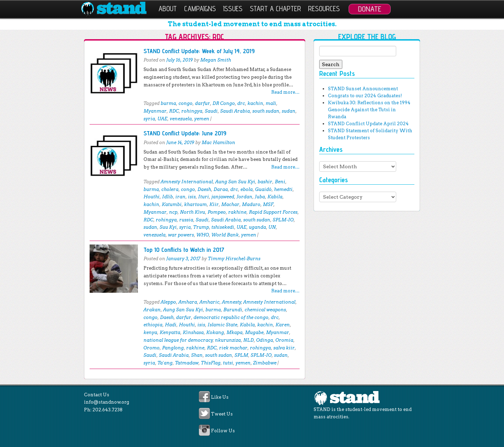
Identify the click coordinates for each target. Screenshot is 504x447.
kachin (255, 103)
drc (241, 103)
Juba (260, 197)
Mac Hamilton (218, 143)
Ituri (204, 197)
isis (192, 197)
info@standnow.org (107, 402)
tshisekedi (223, 227)
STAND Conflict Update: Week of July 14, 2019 (199, 51)
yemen (202, 119)
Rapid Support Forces (273, 212)
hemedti (283, 189)
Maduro (251, 204)
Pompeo (217, 212)
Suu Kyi (168, 227)
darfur (202, 103)
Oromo (152, 348)
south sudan (266, 111)
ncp (173, 212)
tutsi (228, 363)
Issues (233, 9)
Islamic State (222, 325)
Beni (280, 182)
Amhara (188, 302)
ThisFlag (211, 363)
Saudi (211, 111)
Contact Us (97, 395)
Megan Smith (216, 60)
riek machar (233, 348)
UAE (162, 119)
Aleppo (168, 302)
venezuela (181, 119)
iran (180, 197)
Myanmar (155, 111)
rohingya (192, 111)
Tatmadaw (187, 363)
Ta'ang (165, 363)
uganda (257, 227)
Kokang (215, 332)
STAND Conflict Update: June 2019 (185, 133)
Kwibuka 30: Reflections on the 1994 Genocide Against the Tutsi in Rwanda (369, 110)
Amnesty (232, 302)
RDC (174, 111)
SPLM (241, 355)
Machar (230, 204)
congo (185, 103)
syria (149, 119)
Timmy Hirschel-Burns (234, 259)
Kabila (275, 197)
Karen (283, 325)
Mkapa (234, 332)
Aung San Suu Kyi (235, 182)
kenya (150, 332)
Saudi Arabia (235, 111)
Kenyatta (170, 332)
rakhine (237, 212)
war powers (181, 235)
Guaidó (263, 189)
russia (186, 220)
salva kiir (284, 348)
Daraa (221, 189)
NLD (248, 340)
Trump (201, 227)
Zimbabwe (265, 363)
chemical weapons (265, 310)
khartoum (195, 204)
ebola (247, 189)
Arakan (152, 310)
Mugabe (254, 332)
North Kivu (192, 212)
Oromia (284, 340)
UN (272, 227)
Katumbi (172, 204)
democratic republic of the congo (231, 317)
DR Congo (224, 103)
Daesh (204, 189)
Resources (324, 9)
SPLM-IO (283, 220)
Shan (197, 355)
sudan (289, 111)
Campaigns (200, 9)
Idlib (167, 197)
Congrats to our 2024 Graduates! (365, 96)
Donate (370, 9)
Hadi (171, 325)
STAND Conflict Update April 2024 (368, 124)
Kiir (214, 204)
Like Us (220, 397)
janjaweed (223, 197)
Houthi (152, 197)
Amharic (209, 302)
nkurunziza (228, 340)
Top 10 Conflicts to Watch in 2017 (184, 250)
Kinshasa (193, 332)
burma (168, 103)
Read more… (285, 92)
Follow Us (223, 431)
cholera (170, 189)
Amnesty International (187, 182)
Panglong (173, 348)
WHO (203, 235)
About (168, 9)
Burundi (233, 310)
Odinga (265, 340)
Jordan (244, 197)
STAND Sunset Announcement (363, 89)
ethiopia (153, 325)
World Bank (225, 235)
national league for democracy (178, 340)
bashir (265, 182)
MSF (268, 204)
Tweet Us (222, 414)
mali (271, 103)
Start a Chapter (275, 9)
